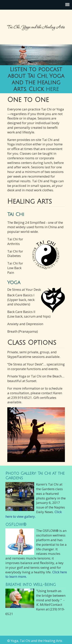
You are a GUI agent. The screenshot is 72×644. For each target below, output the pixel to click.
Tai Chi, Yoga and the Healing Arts (36, 25)
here (52, 89)
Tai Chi (16, 214)
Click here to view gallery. (34, 514)
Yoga (14, 283)
